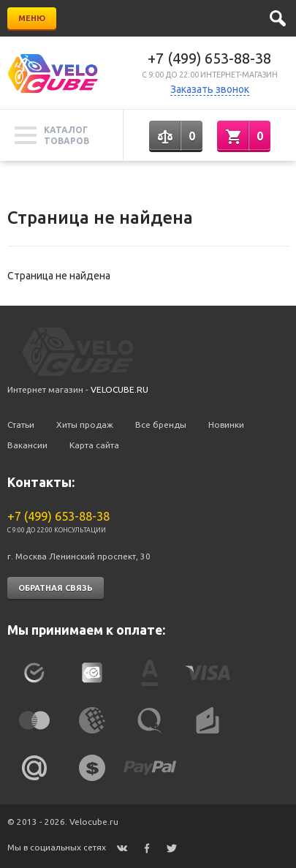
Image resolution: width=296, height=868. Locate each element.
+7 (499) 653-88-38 (209, 58)
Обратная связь (56, 588)
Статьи (21, 424)
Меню (32, 18)
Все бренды (161, 424)
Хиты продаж (85, 424)
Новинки (226, 424)
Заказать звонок (210, 89)
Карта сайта (94, 445)
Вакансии (27, 445)
